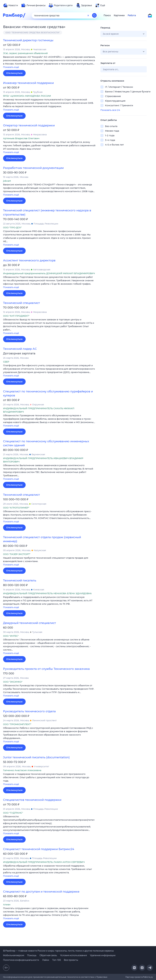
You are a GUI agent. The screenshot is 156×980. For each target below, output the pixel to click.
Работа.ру (148, 977)
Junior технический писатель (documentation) (36, 757)
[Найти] (94, 15)
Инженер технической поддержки (28, 83)
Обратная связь (48, 955)
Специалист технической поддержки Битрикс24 (39, 849)
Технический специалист (21, 303)
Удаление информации (103, 955)
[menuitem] (11, 5)
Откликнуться (14, 73)
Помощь (32, 955)
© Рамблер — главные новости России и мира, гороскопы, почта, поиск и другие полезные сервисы (58, 951)
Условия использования (73, 955)
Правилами (102, 977)
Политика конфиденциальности (21, 960)
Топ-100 (57, 960)
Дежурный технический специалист (30, 623)
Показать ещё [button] (11, 67)
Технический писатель (20, 581)
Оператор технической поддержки (29, 125)
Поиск (107, 15)
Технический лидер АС (20, 349)
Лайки (46, 960)
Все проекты (71, 960)
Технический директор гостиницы (28, 40)
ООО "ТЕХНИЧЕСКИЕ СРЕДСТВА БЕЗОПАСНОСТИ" (33, 32)
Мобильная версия (14, 955)
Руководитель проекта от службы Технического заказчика (46, 669)
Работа (132, 15)
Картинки (119, 15)
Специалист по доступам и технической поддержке (41, 892)
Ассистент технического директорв (29, 260)
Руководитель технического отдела (29, 711)
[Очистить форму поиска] (88, 15)
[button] (49, 62)
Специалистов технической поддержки (32, 800)
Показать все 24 (110, 110)
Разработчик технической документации (33, 168)
